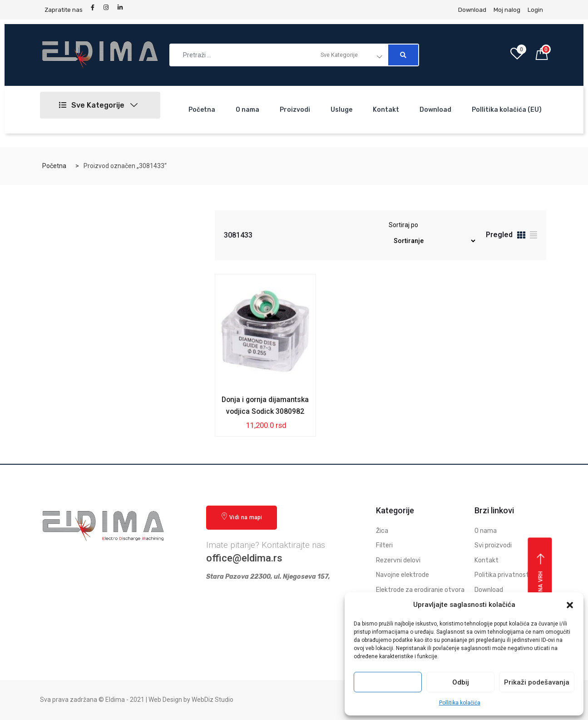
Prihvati (388, 682)
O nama (247, 110)
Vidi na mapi (242, 517)
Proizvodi (295, 110)
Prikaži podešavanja (537, 682)
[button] (570, 605)
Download (435, 110)
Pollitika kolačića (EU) (507, 110)
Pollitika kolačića (460, 703)
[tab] (521, 236)
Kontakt (386, 110)
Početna (202, 110)
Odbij (461, 682)
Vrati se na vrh (541, 586)
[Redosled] (432, 241)
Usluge (341, 110)
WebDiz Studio (212, 700)
